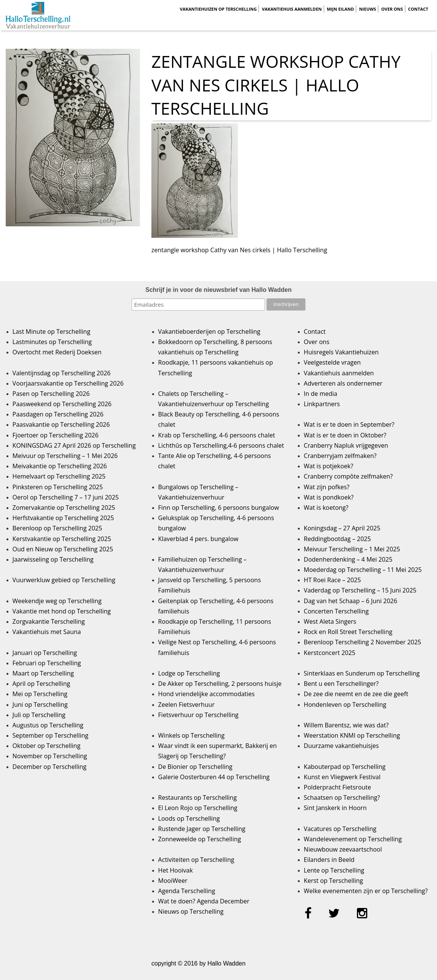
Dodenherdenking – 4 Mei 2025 (348, 559)
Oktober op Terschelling (47, 746)
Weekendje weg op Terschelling (57, 601)
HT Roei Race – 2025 (333, 580)
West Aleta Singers (330, 621)
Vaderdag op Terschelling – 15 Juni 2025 (360, 590)
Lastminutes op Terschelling (52, 342)
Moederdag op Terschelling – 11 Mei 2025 (363, 570)
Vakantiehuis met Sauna (47, 632)
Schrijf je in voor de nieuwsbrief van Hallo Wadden (218, 290)
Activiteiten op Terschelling (196, 860)
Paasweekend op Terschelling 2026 (62, 404)
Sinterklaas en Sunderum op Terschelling (362, 673)
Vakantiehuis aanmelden (292, 9)
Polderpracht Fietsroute (337, 787)
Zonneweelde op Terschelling (200, 839)
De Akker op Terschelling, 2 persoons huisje (220, 684)
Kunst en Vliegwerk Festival (342, 777)
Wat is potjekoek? (329, 466)
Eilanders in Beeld (329, 860)
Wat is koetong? (326, 508)
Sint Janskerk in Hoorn (335, 808)
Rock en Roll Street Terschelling (348, 632)
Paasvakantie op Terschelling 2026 (61, 424)
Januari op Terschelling (45, 653)
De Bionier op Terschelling (195, 767)
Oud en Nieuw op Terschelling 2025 (63, 549)
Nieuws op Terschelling (191, 911)
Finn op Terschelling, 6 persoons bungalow (219, 508)
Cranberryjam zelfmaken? (340, 456)
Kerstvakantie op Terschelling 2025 (62, 539)
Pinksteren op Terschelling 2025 (58, 487)
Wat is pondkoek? (329, 497)
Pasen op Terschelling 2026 (51, 394)
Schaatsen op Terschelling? (342, 797)
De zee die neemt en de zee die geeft (356, 694)
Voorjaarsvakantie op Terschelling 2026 (68, 383)
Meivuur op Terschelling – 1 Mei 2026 (65, 456)
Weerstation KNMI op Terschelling (352, 735)
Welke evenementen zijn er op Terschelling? (366, 891)
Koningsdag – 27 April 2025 (342, 528)
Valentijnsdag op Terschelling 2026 (62, 373)
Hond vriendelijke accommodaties (206, 694)
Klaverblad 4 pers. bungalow (198, 539)
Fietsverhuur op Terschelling (198, 715)
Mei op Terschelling (40, 694)
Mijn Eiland (340, 9)
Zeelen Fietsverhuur (186, 705)
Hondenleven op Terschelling (345, 705)
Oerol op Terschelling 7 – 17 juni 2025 (66, 497)
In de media (321, 394)
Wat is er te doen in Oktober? (345, 435)
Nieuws (368, 9)
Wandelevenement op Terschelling (353, 839)
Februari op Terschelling (47, 663)
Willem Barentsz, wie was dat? (346, 725)
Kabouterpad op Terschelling (345, 767)
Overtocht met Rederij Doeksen (57, 352)
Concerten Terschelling (336, 611)
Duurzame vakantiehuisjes (341, 746)
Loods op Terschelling (189, 818)
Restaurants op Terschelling (198, 797)
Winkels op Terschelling (191, 735)
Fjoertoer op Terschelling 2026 (56, 435)
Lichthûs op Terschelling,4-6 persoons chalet (221, 445)
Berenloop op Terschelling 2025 (57, 528)
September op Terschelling (51, 735)
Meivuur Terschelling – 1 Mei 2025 (352, 549)
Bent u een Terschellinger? (341, 684)
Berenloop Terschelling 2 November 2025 (363, 642)
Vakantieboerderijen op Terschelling (209, 331)
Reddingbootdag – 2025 (337, 539)
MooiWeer (173, 881)
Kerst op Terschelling (333, 881)
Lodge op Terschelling (189, 673)
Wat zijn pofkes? (327, 487)
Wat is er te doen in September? (349, 424)
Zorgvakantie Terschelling (49, 621)
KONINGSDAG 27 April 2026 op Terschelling (74, 445)
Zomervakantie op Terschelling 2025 (64, 508)
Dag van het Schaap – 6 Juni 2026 (351, 601)
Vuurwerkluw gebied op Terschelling (64, 580)
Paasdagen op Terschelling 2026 (58, 414)
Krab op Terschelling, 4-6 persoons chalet (217, 435)
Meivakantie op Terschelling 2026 (60, 466)
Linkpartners (322, 404)
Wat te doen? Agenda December (204, 901)
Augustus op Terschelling (48, 725)
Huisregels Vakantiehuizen (341, 352)
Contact (418, 9)
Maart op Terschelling (43, 673)
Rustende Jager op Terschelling (202, 829)
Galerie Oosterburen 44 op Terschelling (214, 777)
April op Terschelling (41, 684)
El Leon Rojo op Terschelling (198, 808)
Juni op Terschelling (40, 705)
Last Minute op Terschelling (51, 331)
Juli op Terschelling (39, 715)
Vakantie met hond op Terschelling (62, 611)
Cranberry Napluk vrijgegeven (346, 445)
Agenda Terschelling (187, 891)
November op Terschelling (50, 756)
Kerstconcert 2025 (330, 653)
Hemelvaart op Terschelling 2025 (59, 476)
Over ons (392, 9)
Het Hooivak (176, 870)
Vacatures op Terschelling (340, 829)
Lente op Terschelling (334, 870)
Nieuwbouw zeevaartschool (343, 849)
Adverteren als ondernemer (343, 383)
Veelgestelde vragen (332, 362)
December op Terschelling (50, 767)
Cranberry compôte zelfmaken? (348, 476)
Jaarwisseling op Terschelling (53, 559)
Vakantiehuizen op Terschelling (218, 9)
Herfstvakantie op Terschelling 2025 (63, 518)
